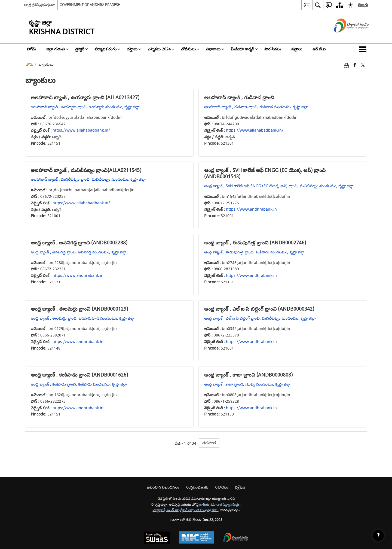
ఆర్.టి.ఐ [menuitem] (319, 49)
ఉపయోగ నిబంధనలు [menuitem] (163, 487)
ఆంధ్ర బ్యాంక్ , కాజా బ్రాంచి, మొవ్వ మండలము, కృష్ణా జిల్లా (247, 384)
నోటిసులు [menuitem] (190, 49)
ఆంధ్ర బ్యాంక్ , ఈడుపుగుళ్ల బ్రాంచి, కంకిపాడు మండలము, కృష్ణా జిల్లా (254, 252)
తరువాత (209, 443)
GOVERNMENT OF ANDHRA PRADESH (90, 5)
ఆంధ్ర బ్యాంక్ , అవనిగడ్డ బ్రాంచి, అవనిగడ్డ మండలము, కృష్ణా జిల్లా (79, 252)
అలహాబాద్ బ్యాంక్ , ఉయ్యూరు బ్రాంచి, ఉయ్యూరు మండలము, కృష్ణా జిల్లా (85, 107)
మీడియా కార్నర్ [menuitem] (244, 49)
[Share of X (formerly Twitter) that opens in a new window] (363, 66)
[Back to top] (378, 535)
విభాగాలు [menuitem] (215, 49)
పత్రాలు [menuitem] (297, 49)
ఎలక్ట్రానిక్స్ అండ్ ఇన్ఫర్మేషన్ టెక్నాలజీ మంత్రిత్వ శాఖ (185, 510)
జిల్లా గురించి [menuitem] (57, 49)
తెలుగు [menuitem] (363, 5)
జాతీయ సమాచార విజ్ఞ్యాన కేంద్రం (220, 505)
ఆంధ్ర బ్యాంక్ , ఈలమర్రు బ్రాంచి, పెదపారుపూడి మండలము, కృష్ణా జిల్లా (83, 318)
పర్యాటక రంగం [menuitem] (107, 49)
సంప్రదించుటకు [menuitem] (197, 487)
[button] (364, 49)
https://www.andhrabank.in (251, 209)
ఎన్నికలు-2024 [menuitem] (161, 49)
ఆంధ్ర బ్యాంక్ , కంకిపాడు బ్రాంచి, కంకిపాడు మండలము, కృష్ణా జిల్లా (79, 384)
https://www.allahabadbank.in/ (81, 130)
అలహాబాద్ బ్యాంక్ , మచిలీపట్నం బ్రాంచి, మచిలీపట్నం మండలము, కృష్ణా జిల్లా (88, 179)
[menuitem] (307, 5)
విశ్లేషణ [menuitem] (240, 487)
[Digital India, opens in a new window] (236, 538)
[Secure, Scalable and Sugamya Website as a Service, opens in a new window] (157, 538)
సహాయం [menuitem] (221, 487)
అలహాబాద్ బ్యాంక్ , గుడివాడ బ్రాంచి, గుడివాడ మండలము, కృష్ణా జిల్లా (256, 107)
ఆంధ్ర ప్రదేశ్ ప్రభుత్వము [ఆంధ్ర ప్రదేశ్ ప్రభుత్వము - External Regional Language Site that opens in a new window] (40, 5)
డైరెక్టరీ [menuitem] (82, 49)
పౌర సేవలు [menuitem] (273, 49)
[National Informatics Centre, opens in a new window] (197, 538)
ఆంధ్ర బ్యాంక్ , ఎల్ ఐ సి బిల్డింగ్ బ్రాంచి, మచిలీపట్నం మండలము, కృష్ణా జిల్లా (260, 318)
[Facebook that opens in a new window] (355, 66)
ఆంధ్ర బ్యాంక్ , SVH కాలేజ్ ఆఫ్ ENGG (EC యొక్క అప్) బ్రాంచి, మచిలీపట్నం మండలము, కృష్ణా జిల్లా (279, 186)
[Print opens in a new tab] (346, 66)
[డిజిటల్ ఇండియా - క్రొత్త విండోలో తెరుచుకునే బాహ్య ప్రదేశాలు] (345, 37)
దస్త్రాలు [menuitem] (134, 49)
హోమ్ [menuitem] (31, 49)
